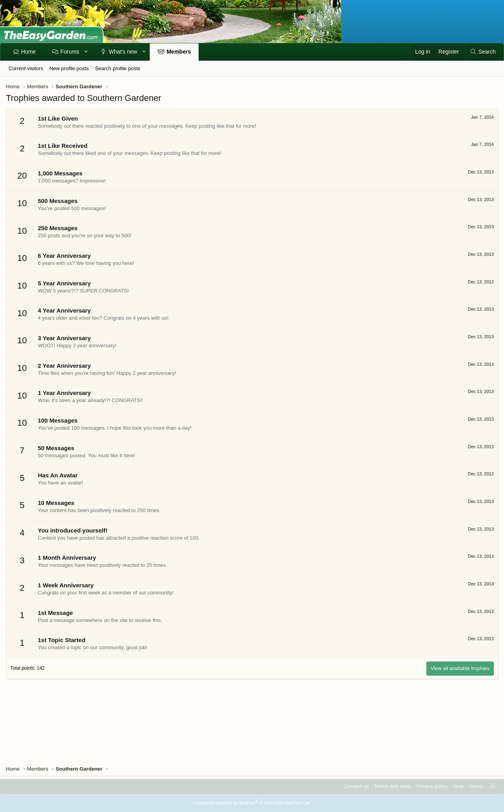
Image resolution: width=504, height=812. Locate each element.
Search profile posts (118, 68)
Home (29, 52)
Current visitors (26, 68)
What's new (123, 52)
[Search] (483, 52)
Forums (70, 52)
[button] (86, 52)
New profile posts (69, 68)
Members (179, 52)
